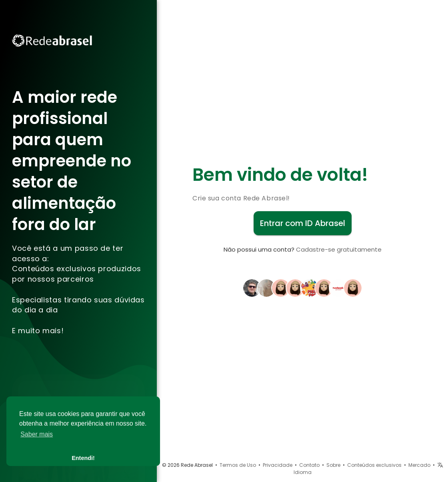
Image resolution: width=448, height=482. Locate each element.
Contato (309, 465)
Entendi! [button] (83, 458)
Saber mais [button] (37, 434)
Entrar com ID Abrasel (303, 223)
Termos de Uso (238, 465)
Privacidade (278, 465)
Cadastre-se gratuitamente (339, 249)
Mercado (419, 465)
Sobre (333, 465)
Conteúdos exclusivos (374, 465)
